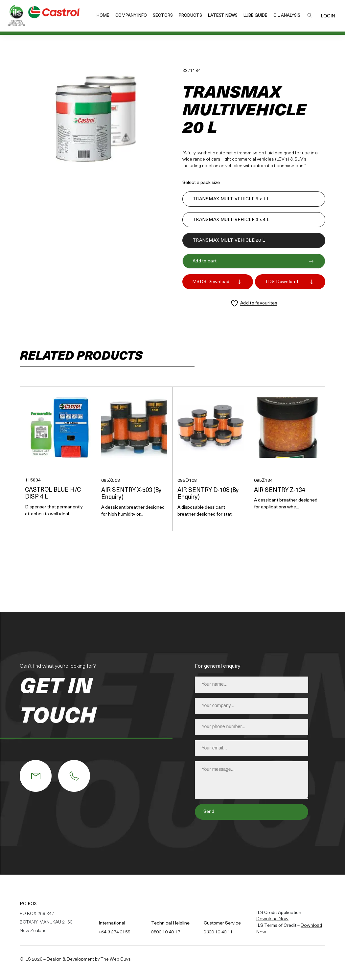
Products (190, 16)
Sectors (163, 16)
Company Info (131, 16)
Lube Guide (255, 16)
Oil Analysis (287, 16)
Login (328, 16)
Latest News (223, 16)
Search (310, 15)
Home (103, 16)
